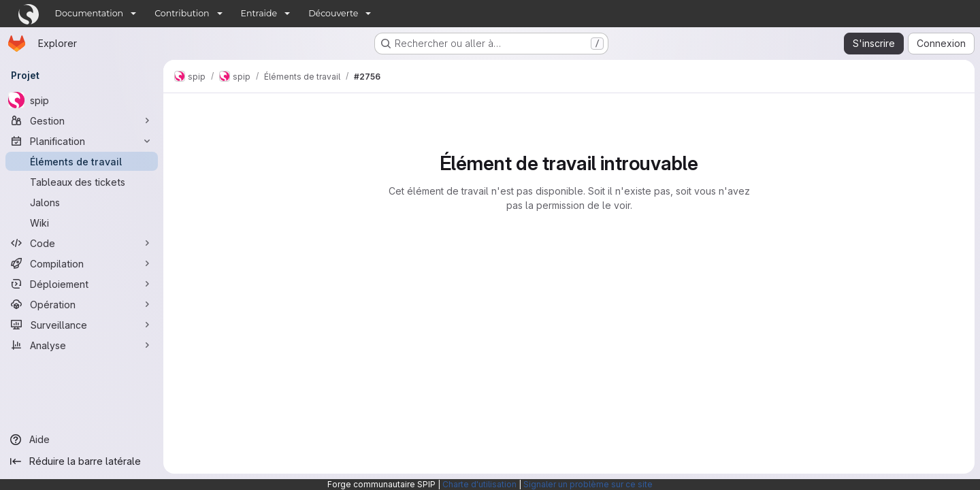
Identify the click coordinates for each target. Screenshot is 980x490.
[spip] (82, 100)
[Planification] (82, 141)
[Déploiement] (82, 284)
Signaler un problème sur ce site (588, 484)
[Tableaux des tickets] (82, 182)
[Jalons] (82, 202)
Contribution (182, 13)
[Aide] (82, 440)
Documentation (89, 13)
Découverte (333, 13)
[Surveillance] (82, 325)
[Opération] (82, 304)
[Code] (82, 243)
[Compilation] (82, 263)
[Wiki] (82, 223)
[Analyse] (82, 345)
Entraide (259, 13)
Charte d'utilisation (479, 484)
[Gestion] (82, 120)
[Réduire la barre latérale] (82, 461)
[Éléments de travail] (82, 161)
